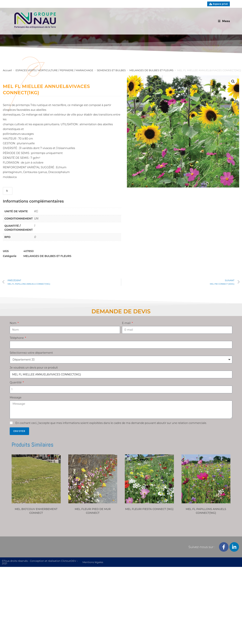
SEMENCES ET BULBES (111, 70)
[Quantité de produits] (8, 191)
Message (16, 397)
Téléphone (17, 338)
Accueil (7, 70)
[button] (233, 81)
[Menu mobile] (224, 21)
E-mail (127, 323)
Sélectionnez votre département (31, 353)
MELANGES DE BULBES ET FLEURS (47, 256)
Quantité (16, 382)
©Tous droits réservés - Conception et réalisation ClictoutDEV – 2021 (40, 562)
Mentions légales (93, 562)
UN (36, 219)
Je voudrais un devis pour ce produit (34, 368)
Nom (13, 323)
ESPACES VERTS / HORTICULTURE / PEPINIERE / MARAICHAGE (54, 70)
